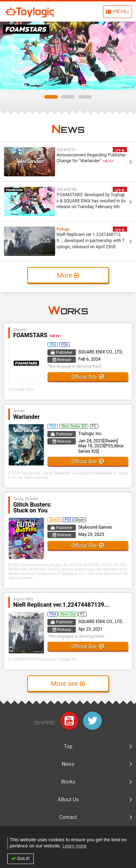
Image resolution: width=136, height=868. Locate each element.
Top (68, 746)
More (64, 275)
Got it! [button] (23, 858)
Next (127, 56)
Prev (9, 56)
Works (68, 782)
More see (65, 684)
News (68, 764)
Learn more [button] (74, 846)
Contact (68, 817)
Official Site (84, 377)
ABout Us (68, 799)
